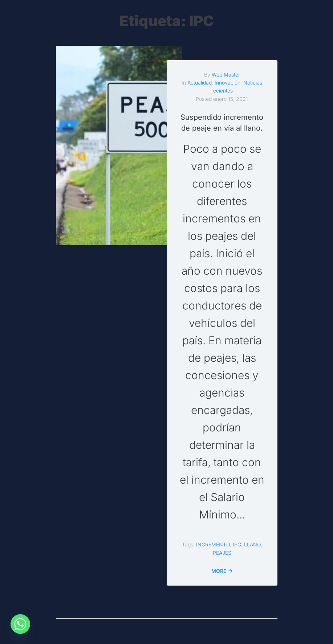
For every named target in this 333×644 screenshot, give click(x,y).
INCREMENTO (213, 544)
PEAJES (222, 553)
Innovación (228, 83)
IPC (237, 544)
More (219, 571)
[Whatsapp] (20, 625)
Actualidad (200, 83)
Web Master (226, 75)
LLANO (252, 544)
